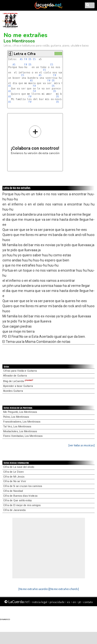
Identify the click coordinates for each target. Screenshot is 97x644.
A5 (21, 59)
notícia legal (40, 602)
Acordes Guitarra (13, 391)
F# (26, 59)
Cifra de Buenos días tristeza (20, 496)
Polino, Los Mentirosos (16, 417)
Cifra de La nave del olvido (19, 467)
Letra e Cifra (25, 54)
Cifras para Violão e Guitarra (20, 371)
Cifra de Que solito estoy (17, 500)
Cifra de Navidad (13, 491)
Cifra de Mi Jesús (14, 477)
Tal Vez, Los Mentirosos (17, 427)
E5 (34, 59)
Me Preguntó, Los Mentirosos (20, 412)
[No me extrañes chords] (64, 589)
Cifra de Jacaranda (14, 510)
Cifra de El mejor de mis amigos (22, 505)
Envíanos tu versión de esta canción (35, 140)
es (69, 602)
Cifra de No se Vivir (15, 481)
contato (88, 602)
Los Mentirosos (19, 41)
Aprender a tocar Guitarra (18, 386)
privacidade (57, 602)
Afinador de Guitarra (15, 376)
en (74, 602)
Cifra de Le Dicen (13, 472)
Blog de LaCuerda (18, 381)
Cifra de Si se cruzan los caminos (23, 486)
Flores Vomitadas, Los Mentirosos (23, 436)
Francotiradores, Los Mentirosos (22, 422)
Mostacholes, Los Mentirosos (20, 431)
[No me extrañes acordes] (34, 589)
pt (80, 602)
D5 (30, 59)
